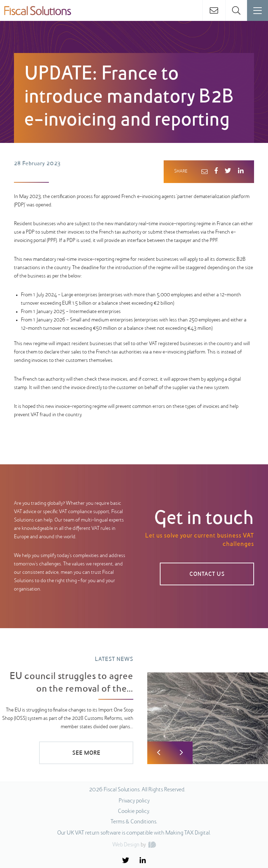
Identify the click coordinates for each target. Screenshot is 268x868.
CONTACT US (207, 574)
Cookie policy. (134, 812)
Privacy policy (134, 801)
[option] (134, 705)
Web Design (126, 845)
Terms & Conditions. (134, 822)
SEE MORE (86, 753)
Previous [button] (159, 753)
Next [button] (181, 753)
